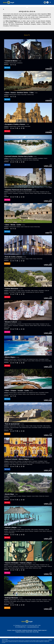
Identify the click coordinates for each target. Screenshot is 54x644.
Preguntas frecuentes (20, 632)
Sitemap (35, 630)
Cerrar (50, 640)
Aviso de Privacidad (17, 630)
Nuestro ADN (29, 632)
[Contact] (45, 2)
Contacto (9, 630)
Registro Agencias (42, 630)
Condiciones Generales (27, 630)
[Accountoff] (47, 2)
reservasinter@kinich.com (33, 627)
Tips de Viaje (36, 632)
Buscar (27, 35)
